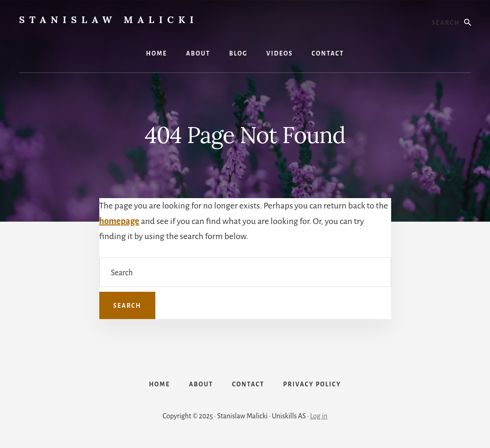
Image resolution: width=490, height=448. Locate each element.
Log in (319, 416)
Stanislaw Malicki (109, 20)
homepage (119, 221)
